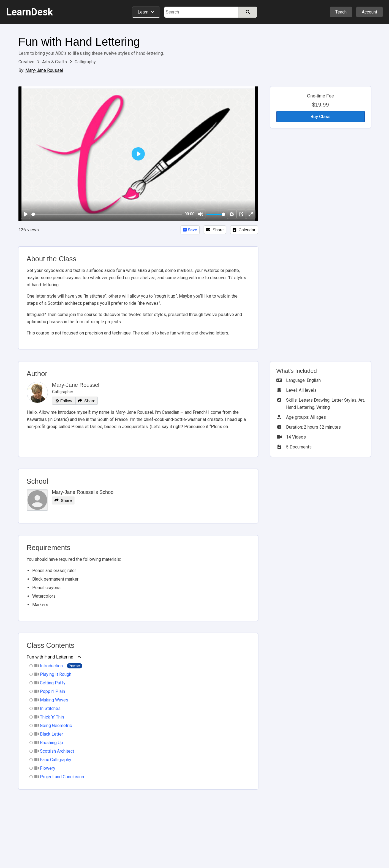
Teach (341, 12)
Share (215, 230)
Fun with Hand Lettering (79, 42)
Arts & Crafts (55, 62)
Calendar (244, 230)
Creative (27, 62)
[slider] (107, 214)
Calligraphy (85, 62)
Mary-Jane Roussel (44, 70)
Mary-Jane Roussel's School (83, 492)
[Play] (26, 214)
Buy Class (321, 117)
